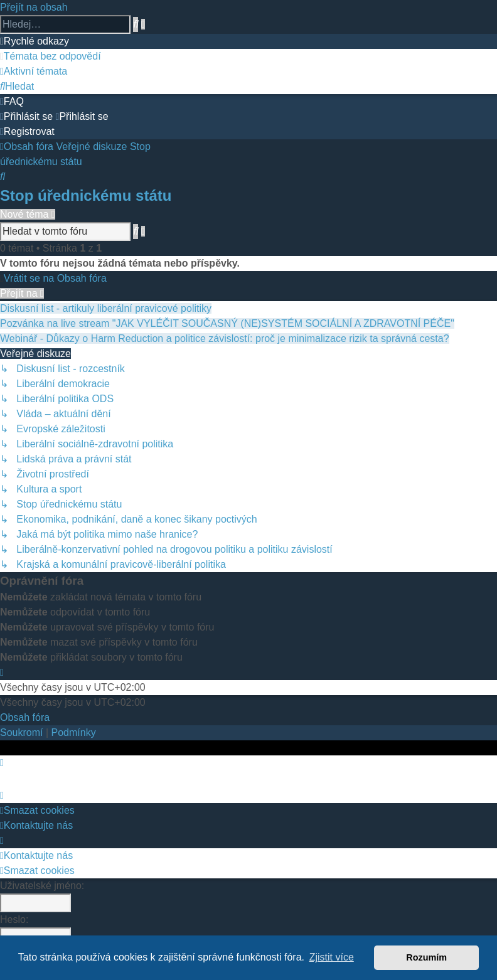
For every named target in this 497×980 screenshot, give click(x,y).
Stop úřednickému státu (86, 195)
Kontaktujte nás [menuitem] (36, 825)
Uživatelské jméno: (42, 886)
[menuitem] (51, 56)
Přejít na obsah (34, 7)
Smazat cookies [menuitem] (37, 810)
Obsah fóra (25, 717)
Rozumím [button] (426, 957)
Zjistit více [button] (332, 957)
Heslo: (14, 919)
